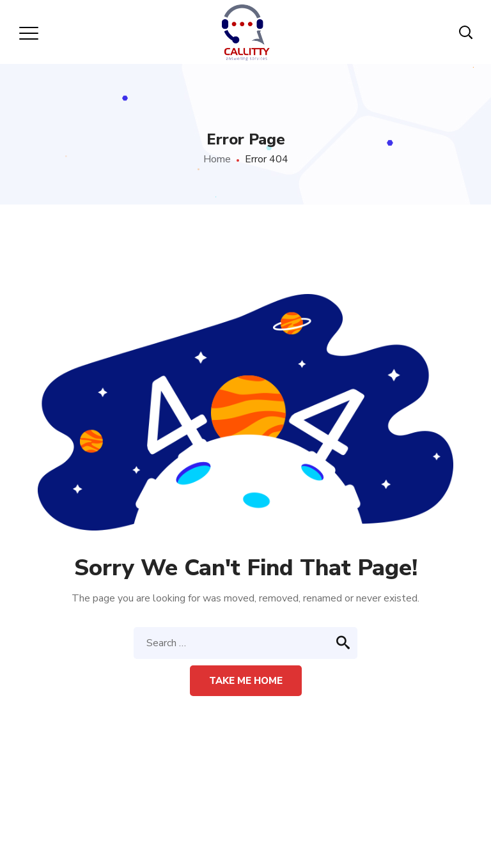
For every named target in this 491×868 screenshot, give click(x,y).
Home (217, 159)
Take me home (246, 681)
